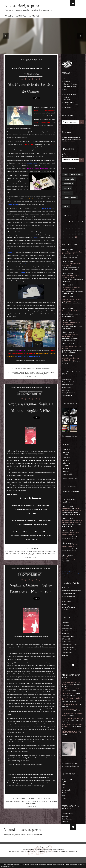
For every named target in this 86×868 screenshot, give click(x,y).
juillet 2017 (66, 464)
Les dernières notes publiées (43, 861)
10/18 (64, 788)
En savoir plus (10, 866)
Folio (63, 794)
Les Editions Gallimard (69, 656)
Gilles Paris (65, 397)
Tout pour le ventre (68, 594)
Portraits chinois (69, 109)
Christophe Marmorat (69, 399)
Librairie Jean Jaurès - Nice (70, 498)
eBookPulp (65, 616)
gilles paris (67, 195)
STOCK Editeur (67, 648)
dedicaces (36, 572)
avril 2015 (66, 478)
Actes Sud (65, 662)
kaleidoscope (66, 828)
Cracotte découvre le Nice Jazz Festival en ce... (71, 306)
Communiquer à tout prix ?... (71, 711)
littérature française (70, 204)
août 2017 (66, 461)
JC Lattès (65, 637)
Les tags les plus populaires (57, 861)
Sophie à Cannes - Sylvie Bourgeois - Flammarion (31, 611)
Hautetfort (47, 858)
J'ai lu (64, 791)
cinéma (28, 830)
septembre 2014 (68, 480)
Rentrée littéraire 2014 (71, 111)
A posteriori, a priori (23, 8)
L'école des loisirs (67, 820)
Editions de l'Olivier (68, 643)
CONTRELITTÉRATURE (69, 708)
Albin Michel (66, 640)
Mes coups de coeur (43, 382)
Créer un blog (39, 858)
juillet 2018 (66, 456)
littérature (43, 828)
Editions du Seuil (67, 659)
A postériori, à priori (67, 577)
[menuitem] (9, 22)
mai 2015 (66, 475)
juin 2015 (66, 472)
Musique (66, 104)
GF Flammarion (67, 796)
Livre (39, 825)
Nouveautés (45, 825)
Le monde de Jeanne (68, 602)
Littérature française (70, 93)
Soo (63, 563)
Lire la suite (72, 147)
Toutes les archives (69, 485)
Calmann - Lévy (67, 645)
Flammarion (66, 629)
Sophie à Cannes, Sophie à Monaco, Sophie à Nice (31, 423)
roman (36, 828)
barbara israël (68, 190)
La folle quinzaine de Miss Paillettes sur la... (71, 342)
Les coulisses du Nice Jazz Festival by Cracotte (71, 295)
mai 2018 (66, 458)
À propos (34, 22)
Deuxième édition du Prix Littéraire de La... (71, 330)
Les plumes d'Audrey (68, 600)
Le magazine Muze (68, 605)
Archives (21, 22)
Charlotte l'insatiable (68, 613)
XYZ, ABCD (77, 717)
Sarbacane (65, 823)
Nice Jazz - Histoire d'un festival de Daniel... (71, 283)
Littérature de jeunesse (71, 90)
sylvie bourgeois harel (32, 385)
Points (64, 805)
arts (46, 387)
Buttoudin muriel (67, 527)
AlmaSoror (72, 722)
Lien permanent (18, 382)
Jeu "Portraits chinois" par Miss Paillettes (71, 354)
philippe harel (28, 387)
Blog (65, 85)
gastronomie (39, 387)
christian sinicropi (48, 385)
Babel (64, 802)
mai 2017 (66, 467)
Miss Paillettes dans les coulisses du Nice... (70, 365)
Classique (67, 88)
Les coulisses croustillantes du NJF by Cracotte (72, 259)
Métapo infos (66, 713)
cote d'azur (21, 573)
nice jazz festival (69, 185)
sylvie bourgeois (46, 572)
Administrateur (67, 515)
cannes (21, 385)
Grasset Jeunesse (67, 825)
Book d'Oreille (66, 608)
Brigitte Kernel (66, 394)
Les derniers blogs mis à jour (29, 861)
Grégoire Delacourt (68, 388)
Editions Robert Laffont (69, 651)
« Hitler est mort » (67, 700)
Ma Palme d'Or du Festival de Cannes (31, 97)
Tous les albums (71, 443)
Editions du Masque (68, 654)
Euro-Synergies (72, 697)
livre (55, 572)
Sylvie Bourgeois (67, 402)
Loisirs (66, 98)
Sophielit (65, 611)
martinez (15, 385)
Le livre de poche (67, 785)
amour (66, 213)
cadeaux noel (11, 573)
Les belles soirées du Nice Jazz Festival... (71, 271)
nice (40, 573)
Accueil (9, 22)
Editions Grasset (67, 635)
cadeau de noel (15, 572)
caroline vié (18, 387)
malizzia (64, 539)
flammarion (52, 828)
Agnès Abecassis (67, 391)
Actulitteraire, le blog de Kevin (71, 597)
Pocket (64, 799)
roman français (76, 181)
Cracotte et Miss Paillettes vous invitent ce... (72, 318)
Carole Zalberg (67, 386)
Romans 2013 (68, 114)
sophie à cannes (26, 572)
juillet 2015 (66, 469)
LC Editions (65, 632)
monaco (29, 573)
